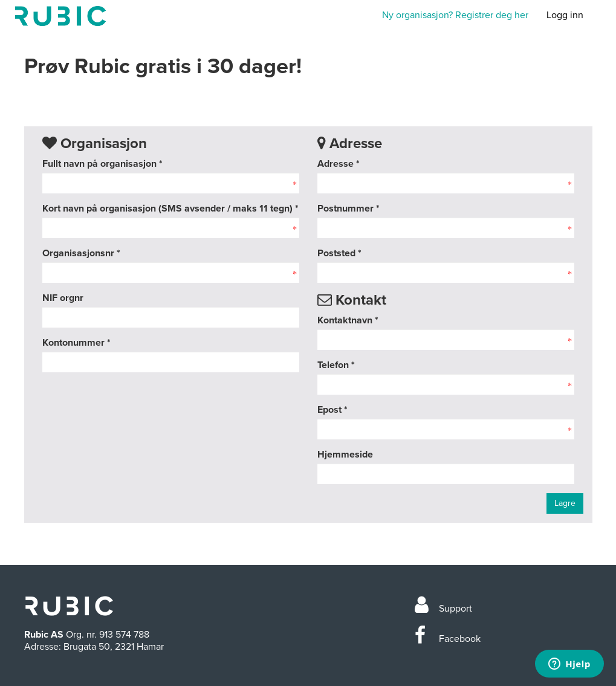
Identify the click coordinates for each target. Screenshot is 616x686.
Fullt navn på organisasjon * (102, 164)
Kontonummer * (76, 343)
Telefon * (336, 365)
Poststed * (339, 253)
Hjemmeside (345, 455)
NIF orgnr (63, 298)
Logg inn (565, 15)
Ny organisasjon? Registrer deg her (455, 15)
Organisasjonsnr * (81, 253)
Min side (60, 16)
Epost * (332, 410)
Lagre (565, 503)
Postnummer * (349, 209)
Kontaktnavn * (348, 320)
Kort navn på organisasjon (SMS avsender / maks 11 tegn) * (170, 209)
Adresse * (339, 164)
